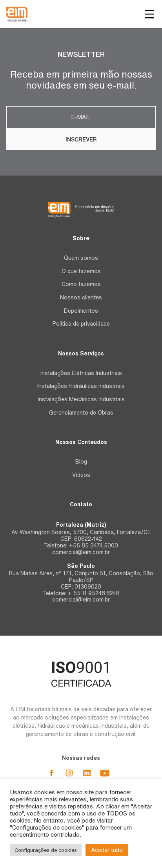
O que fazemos (81, 271)
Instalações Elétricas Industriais (81, 373)
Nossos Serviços (81, 353)
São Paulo (81, 566)
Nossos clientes (81, 297)
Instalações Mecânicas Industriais (81, 399)
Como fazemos (81, 284)
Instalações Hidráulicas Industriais (81, 386)
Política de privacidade (81, 324)
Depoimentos (81, 311)
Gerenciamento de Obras (81, 413)
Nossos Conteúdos (81, 442)
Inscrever (81, 140)
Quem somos (81, 258)
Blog (81, 462)
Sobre (81, 238)
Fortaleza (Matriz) (81, 525)
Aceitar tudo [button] (107, 850)
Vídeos (81, 475)
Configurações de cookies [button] (46, 850)
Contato (81, 504)
